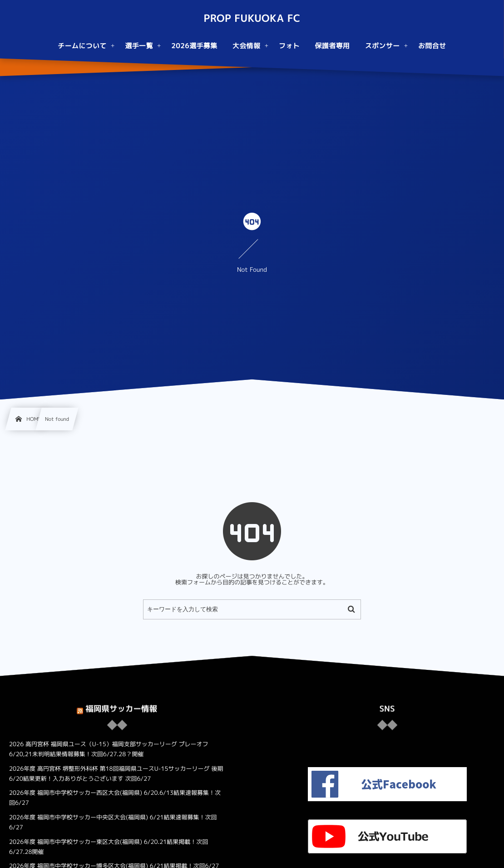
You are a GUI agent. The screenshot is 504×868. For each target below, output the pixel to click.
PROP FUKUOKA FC (252, 19)
